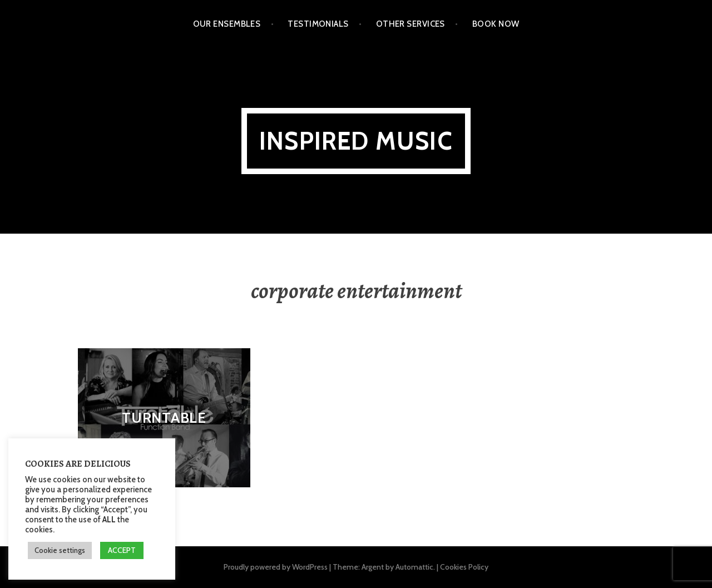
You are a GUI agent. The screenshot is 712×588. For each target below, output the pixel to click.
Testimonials (318, 24)
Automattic (414, 567)
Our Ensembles (227, 24)
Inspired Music (356, 141)
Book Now (496, 24)
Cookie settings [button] (60, 550)
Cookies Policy (464, 567)
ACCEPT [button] (122, 550)
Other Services (411, 24)
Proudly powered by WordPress (276, 567)
